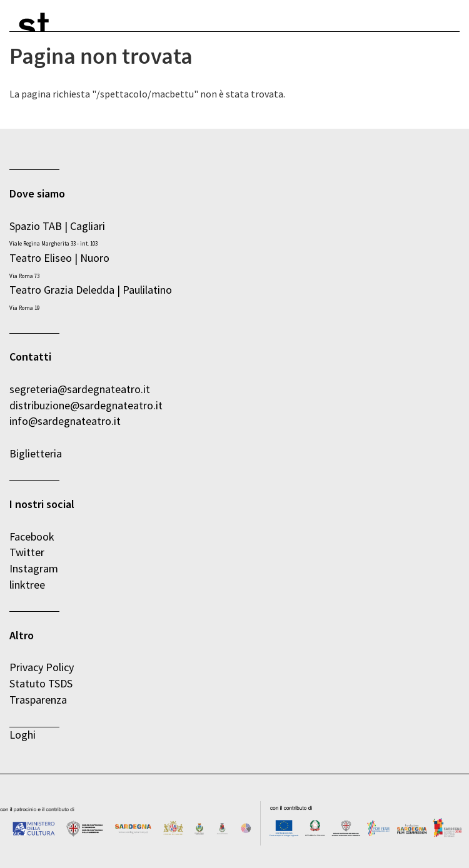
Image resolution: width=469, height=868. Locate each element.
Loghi (23, 735)
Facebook (32, 536)
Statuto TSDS (42, 683)
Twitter (27, 552)
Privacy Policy (42, 667)
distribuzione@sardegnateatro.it (86, 405)
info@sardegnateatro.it (65, 421)
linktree (27, 585)
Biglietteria (36, 453)
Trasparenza (38, 700)
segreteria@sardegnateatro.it (80, 389)
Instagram (34, 568)
